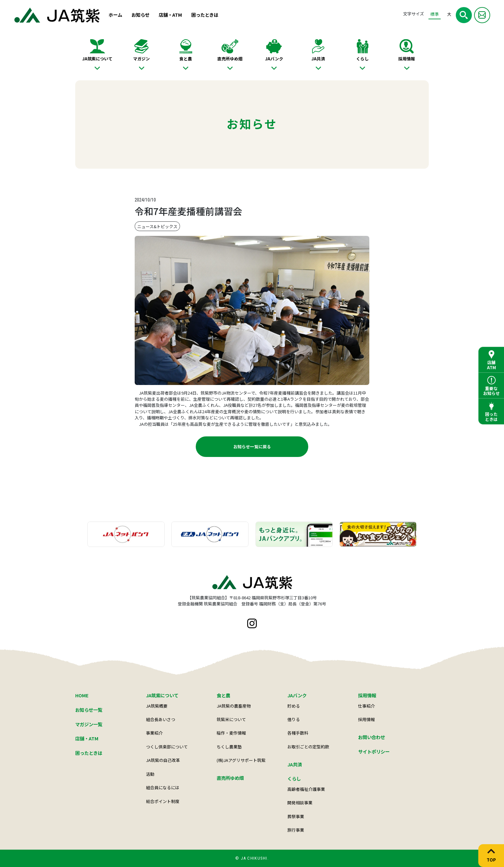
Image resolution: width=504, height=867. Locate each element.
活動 (150, 774)
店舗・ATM (170, 15)
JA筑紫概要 (157, 706)
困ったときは (205, 15)
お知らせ (140, 15)
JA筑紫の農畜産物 (234, 706)
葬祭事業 (296, 816)
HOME (82, 695)
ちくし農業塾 (229, 747)
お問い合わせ (372, 737)
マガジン (141, 59)
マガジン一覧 (89, 724)
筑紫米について (231, 719)
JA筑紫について (97, 59)
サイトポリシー (374, 751)
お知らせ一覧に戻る (252, 447)
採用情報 (407, 59)
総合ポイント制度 (163, 801)
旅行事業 (296, 830)
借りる (294, 719)
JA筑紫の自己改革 (163, 760)
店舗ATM (491, 365)
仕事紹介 (366, 706)
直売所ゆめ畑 (230, 59)
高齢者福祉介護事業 (306, 789)
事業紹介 (154, 733)
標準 (435, 14)
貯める (294, 706)
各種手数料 (298, 733)
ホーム (115, 15)
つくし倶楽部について (167, 747)
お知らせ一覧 (89, 710)
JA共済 (318, 59)
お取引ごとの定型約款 (308, 747)
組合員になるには (163, 787)
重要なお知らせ (491, 391)
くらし (362, 59)
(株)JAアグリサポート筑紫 (241, 760)
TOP (491, 860)
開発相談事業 (300, 803)
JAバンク (274, 59)
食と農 (186, 59)
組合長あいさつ (161, 719)
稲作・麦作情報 (231, 733)
